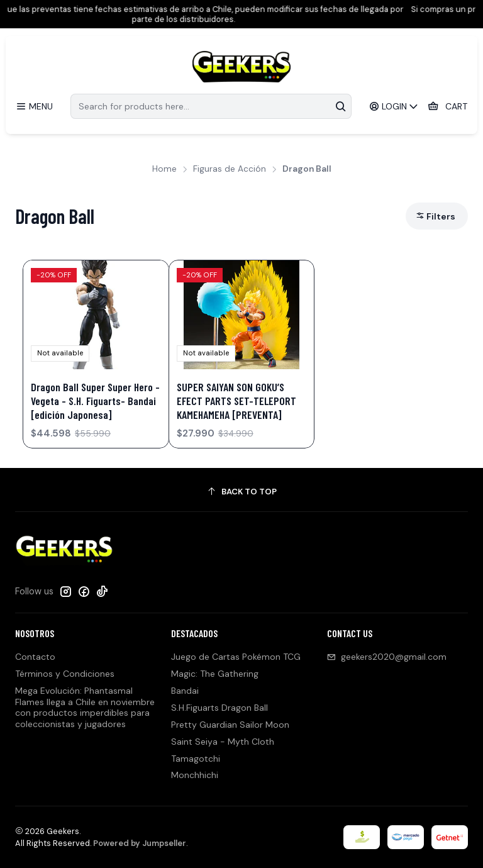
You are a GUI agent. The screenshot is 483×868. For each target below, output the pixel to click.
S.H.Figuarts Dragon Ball (219, 708)
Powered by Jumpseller (140, 843)
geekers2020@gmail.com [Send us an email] (387, 657)
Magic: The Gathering (215, 674)
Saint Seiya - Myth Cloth (223, 742)
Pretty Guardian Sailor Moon (230, 725)
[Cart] (447, 107)
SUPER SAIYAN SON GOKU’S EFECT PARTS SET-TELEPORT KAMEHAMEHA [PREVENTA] (236, 401)
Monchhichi (195, 775)
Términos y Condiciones (65, 674)
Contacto (35, 657)
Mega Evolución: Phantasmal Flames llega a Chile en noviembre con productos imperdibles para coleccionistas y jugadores (85, 707)
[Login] (394, 107)
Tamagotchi (196, 759)
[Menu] (34, 107)
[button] (437, 216)
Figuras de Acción (230, 169)
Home (164, 169)
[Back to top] (241, 492)
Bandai (185, 691)
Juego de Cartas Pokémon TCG (236, 657)
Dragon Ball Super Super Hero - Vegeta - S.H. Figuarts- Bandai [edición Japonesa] (95, 401)
